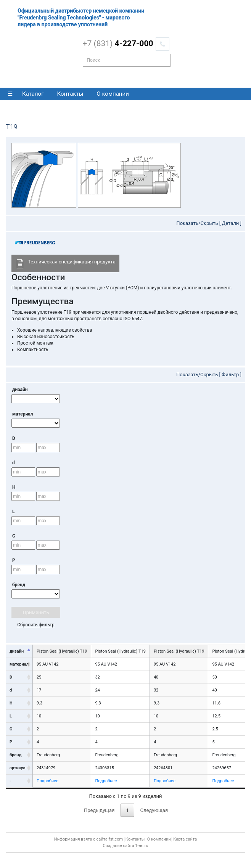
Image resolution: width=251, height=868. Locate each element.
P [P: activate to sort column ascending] (11, 742)
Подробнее (47, 781)
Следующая (154, 810)
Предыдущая (99, 810)
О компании (113, 94)
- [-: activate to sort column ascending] (10, 781)
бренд (19, 585)
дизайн (20, 390)
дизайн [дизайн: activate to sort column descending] (17, 651)
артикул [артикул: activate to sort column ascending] (17, 768)
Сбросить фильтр (36, 625)
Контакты (70, 94)
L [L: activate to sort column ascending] (11, 716)
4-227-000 (118, 43)
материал (23, 414)
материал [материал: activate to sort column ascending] (19, 664)
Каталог (33, 94)
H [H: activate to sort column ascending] (11, 703)
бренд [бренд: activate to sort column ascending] (15, 755)
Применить (36, 612)
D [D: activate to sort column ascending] (11, 677)
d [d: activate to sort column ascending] (11, 690)
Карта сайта (185, 839)
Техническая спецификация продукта (65, 264)
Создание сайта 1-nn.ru (126, 846)
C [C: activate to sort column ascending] (11, 729)
